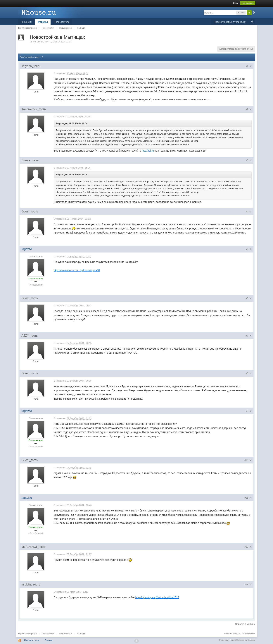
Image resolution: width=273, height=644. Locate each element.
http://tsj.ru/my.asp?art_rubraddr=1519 (157, 597)
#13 (248, 585)
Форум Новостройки (27, 634)
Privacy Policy (248, 634)
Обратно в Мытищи (245, 624)
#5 (249, 249)
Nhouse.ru (26, 22)
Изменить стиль (32, 640)
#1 (249, 66)
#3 (249, 160)
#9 (249, 411)
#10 (248, 460)
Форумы (43, 22)
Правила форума (232, 634)
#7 (249, 336)
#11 (248, 498)
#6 (249, 298)
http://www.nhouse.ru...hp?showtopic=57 (77, 270)
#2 (249, 109)
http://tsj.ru (148, 151)
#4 (249, 212)
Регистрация (248, 3)
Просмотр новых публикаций (230, 22)
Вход (235, 3)
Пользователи (62, 22)
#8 (249, 373)
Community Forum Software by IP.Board (237, 640)
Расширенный (254, 13)
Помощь (49, 640)
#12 (248, 547)
